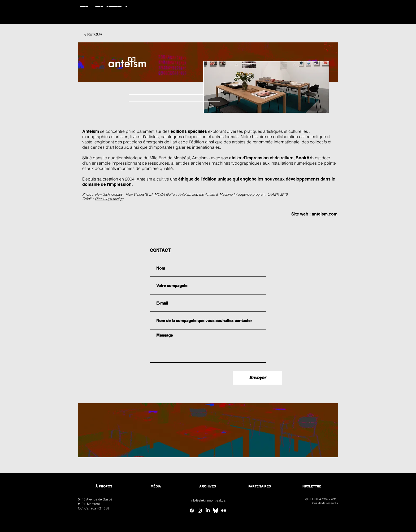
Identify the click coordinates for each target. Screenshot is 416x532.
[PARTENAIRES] (260, 487)
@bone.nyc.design (109, 199)
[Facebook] (192, 511)
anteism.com (325, 214)
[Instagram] (200, 511)
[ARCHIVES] (208, 487)
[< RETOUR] (93, 35)
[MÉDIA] (156, 487)
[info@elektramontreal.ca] (208, 501)
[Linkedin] (208, 511)
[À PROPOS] (104, 487)
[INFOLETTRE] (311, 487)
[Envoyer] (257, 378)
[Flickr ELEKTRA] (224, 511)
